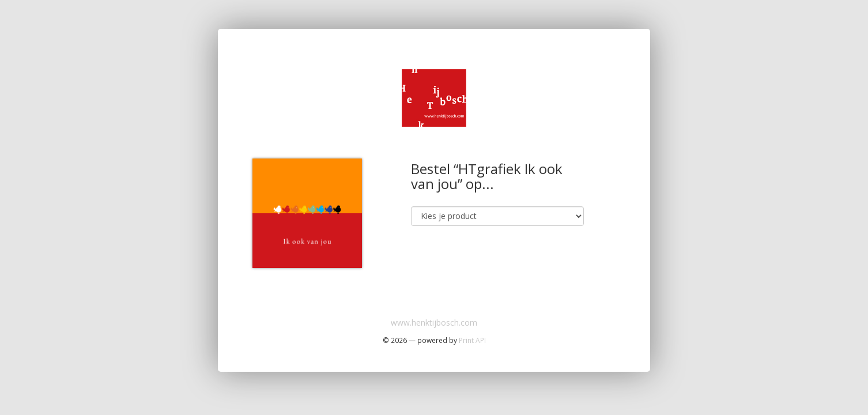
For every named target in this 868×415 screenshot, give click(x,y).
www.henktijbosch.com (434, 322)
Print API (472, 340)
